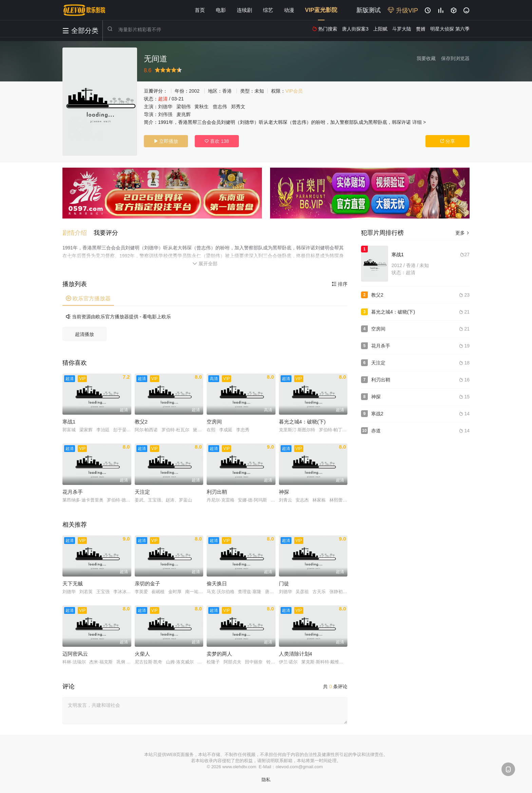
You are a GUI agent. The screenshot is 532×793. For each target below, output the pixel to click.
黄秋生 (202, 107)
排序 (340, 284)
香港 (227, 91)
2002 (194, 91)
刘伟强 (165, 114)
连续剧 (244, 10)
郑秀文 (238, 107)
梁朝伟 (184, 107)
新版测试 (368, 10)
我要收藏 (426, 58)
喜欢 (217, 141)
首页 (200, 10)
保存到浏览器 (455, 58)
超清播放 (84, 334)
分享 (448, 141)
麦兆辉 (184, 114)
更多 (462, 233)
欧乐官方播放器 (88, 298)
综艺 (268, 10)
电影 (221, 10)
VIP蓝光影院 (321, 10)
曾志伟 (220, 107)
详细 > (419, 122)
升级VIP (403, 11)
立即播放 (166, 141)
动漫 (289, 10)
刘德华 (165, 107)
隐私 (266, 780)
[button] (78, 233)
